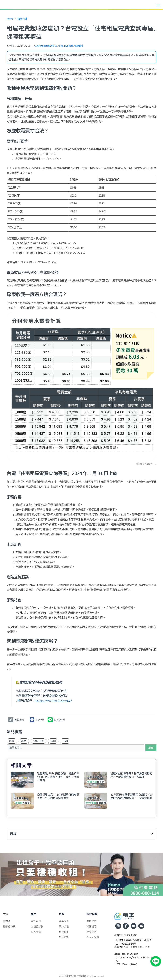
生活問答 (64, 937)
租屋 (24, 741)
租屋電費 (73, 46)
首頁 (6, 914)
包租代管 (39, 741)
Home (10, 18)
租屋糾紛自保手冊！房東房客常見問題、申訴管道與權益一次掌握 (131, 775)
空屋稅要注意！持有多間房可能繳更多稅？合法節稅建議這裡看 (58, 796)
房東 (12, 741)
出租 (65, 741)
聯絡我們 (92, 932)
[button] (158, 4)
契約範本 (64, 932)
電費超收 (85, 46)
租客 (53, 741)
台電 (64, 46)
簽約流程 (64, 926)
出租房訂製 (38, 926)
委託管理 (36, 921)
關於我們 (92, 921)
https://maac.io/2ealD (50, 701)
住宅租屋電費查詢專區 (47, 46)
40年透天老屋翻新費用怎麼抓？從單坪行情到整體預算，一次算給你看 (131, 796)
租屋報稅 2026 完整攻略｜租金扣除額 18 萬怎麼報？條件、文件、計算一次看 (58, 777)
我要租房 (64, 921)
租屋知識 (23, 18)
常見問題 (36, 932)
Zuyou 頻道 (93, 937)
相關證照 (92, 926)
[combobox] (75, 748)
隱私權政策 (10, 926)
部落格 (7, 921)
